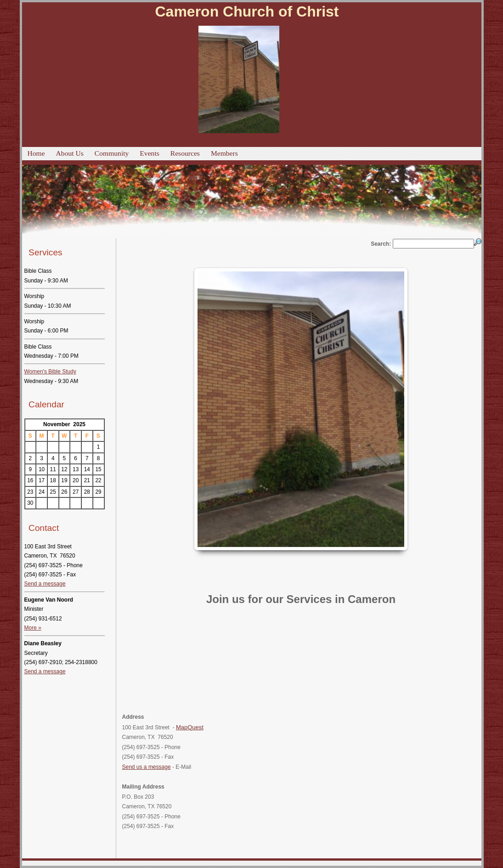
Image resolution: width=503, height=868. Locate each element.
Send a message (45, 584)
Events (149, 153)
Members (224, 153)
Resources (185, 153)
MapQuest (190, 727)
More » (33, 628)
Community (112, 153)
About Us (70, 153)
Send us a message (147, 767)
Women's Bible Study (50, 372)
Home (36, 153)
